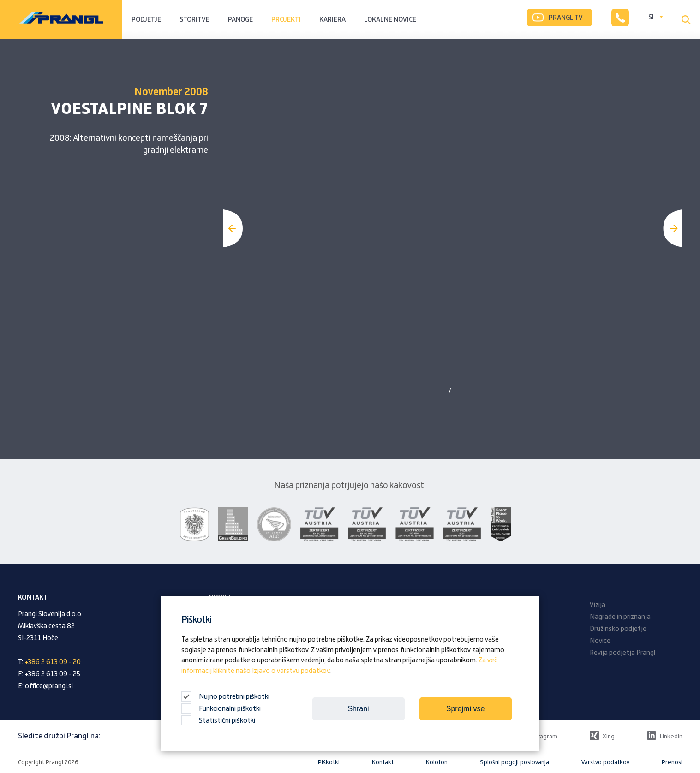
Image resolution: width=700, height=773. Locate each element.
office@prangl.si (49, 686)
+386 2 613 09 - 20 (53, 662)
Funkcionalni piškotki (221, 709)
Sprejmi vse (466, 709)
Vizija (598, 605)
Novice (600, 641)
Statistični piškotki (218, 721)
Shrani (358, 709)
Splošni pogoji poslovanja (515, 762)
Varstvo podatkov (605, 762)
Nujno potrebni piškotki (225, 697)
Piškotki (329, 762)
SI (651, 18)
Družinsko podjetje (618, 629)
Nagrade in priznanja (620, 617)
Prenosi (672, 762)
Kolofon (437, 762)
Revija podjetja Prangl (622, 653)
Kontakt (383, 762)
